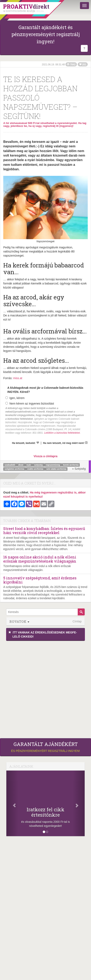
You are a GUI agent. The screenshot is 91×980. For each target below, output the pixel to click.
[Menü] (84, 6)
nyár (29, 465)
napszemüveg (53, 465)
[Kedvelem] (38, 443)
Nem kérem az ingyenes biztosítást (30, 404)
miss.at (18, 378)
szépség (39, 465)
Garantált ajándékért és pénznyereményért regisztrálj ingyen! (46, 34)
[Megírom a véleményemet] (86, 443)
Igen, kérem (15, 398)
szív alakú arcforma (56, 469)
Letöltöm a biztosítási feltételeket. (62, 433)
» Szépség (79, 469)
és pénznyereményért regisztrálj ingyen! (45, 747)
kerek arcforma (71, 465)
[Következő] (79, 803)
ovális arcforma (36, 469)
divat (21, 465)
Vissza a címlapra (45, 456)
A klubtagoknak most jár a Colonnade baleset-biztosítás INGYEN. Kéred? (45, 390)
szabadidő (10, 465)
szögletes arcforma (15, 469)
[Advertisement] (45, 688)
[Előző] (12, 803)
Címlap (77, 621)
